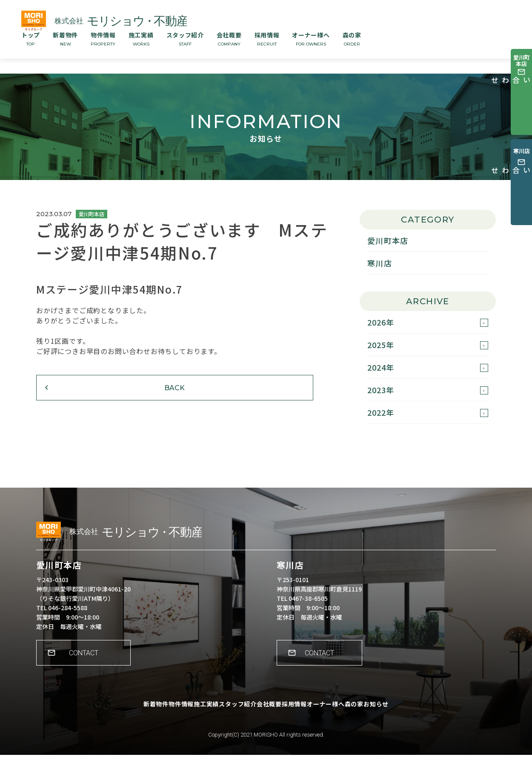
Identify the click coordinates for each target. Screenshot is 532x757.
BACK (89, 398)
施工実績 (141, 39)
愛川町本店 (388, 240)
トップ (31, 39)
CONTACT (87, 661)
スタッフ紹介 (185, 39)
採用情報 (267, 39)
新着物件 (65, 39)
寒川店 (380, 263)
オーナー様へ (311, 39)
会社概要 (229, 39)
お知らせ (411, 712)
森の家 (352, 39)
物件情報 (103, 39)
